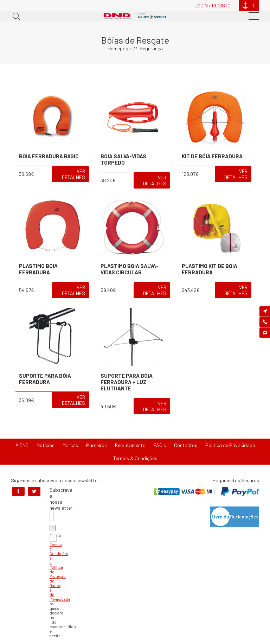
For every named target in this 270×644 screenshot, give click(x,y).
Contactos (186, 445)
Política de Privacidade (230, 445)
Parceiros (97, 445)
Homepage (119, 48)
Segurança (151, 48)
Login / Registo (213, 5)
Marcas (70, 445)
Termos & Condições (135, 458)
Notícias (46, 445)
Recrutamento (130, 445)
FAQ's (160, 445)
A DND (22, 445)
